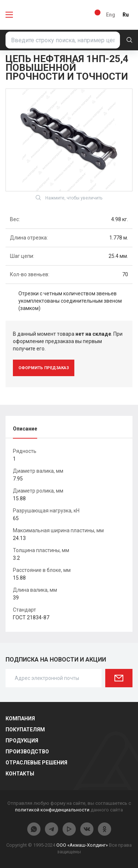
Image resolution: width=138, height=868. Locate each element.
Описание (25, 429)
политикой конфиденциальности (52, 810)
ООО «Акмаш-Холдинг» (82, 845)
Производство (27, 752)
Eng (111, 15)
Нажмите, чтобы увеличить (69, 198)
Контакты (20, 774)
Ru (126, 15)
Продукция (22, 741)
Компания (20, 718)
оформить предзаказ (44, 368)
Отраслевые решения (36, 763)
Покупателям (25, 730)
